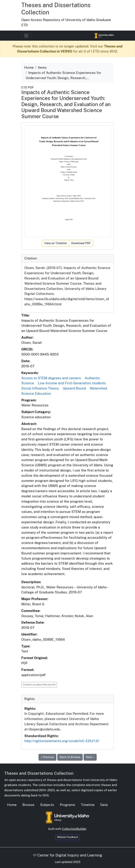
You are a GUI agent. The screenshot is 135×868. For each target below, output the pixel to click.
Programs (67, 805)
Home (29, 67)
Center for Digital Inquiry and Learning (67, 855)
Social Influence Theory (40, 388)
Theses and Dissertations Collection (39, 773)
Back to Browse (70, 757)
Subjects (47, 805)
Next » (90, 757)
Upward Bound (74, 388)
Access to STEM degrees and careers (51, 378)
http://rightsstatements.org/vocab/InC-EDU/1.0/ (62, 741)
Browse (28, 805)
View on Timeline (56, 243)
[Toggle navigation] (26, 36)
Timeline (88, 805)
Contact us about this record (39, 685)
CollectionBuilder (74, 829)
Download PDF (81, 243)
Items (42, 67)
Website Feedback (67, 837)
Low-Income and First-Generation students (72, 383)
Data (104, 805)
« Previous (47, 757)
